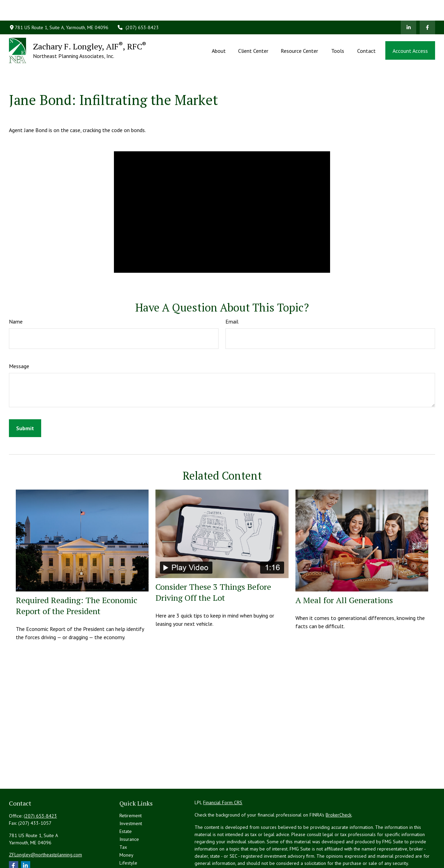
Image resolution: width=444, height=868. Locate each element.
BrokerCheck (338, 784)
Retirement (131, 785)
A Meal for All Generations (344, 569)
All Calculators (134, 856)
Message (19, 335)
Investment (131, 793)
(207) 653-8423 (138, 7)
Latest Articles (134, 840)
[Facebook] (427, 7)
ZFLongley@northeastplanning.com (45, 824)
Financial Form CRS (223, 772)
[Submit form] (25, 397)
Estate (126, 800)
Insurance (129, 808)
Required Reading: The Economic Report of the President (77, 575)
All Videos (130, 848)
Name (16, 291)
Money (126, 824)
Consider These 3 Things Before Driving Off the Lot (213, 561)
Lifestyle (128, 832)
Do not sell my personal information (396, 852)
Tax (123, 816)
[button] (219, 30)
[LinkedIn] (408, 7)
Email (232, 291)
